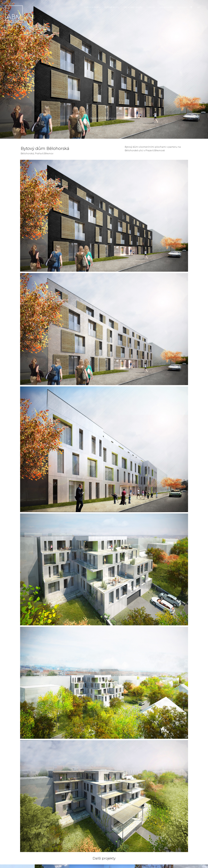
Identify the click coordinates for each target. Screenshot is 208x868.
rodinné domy (92, 7)
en (199, 7)
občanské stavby (133, 7)
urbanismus (166, 7)
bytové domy (112, 7)
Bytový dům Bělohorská (104, 121)
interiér (151, 7)
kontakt (182, 7)
